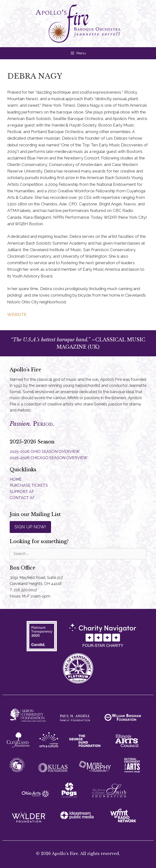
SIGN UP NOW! (30, 527)
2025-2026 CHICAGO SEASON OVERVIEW (48, 458)
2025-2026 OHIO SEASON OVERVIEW (45, 452)
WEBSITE (17, 314)
